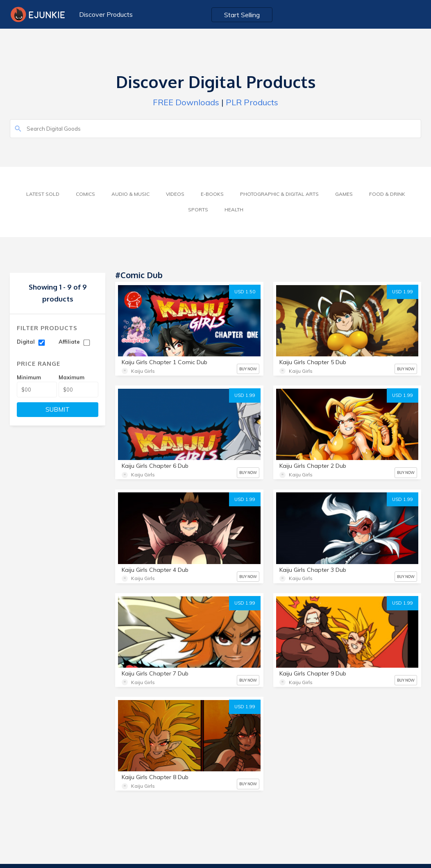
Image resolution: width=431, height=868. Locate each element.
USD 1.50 (245, 292)
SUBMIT (58, 409)
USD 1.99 (403, 292)
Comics (85, 194)
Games (344, 194)
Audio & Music (130, 194)
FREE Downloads (186, 102)
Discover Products (106, 14)
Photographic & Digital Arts (279, 194)
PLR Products (252, 102)
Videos (175, 194)
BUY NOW (248, 369)
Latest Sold (43, 194)
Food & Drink (387, 194)
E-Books (212, 194)
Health (234, 210)
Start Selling (242, 15)
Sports (198, 210)
